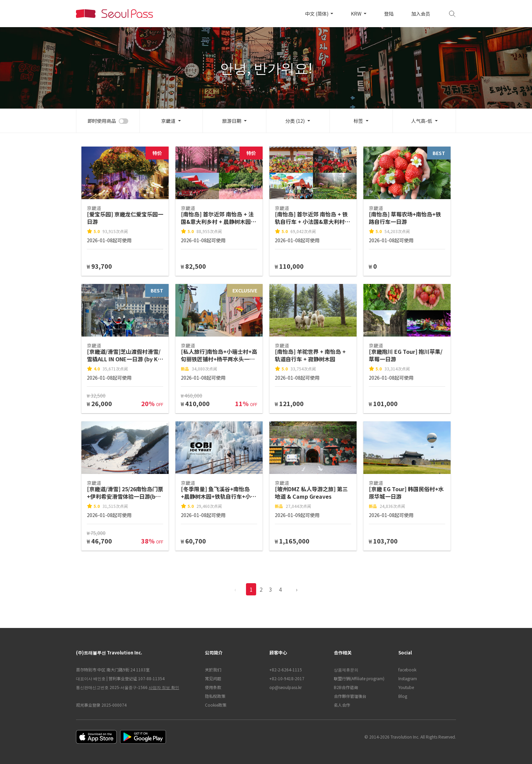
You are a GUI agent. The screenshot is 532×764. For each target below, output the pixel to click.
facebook (407, 670)
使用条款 (213, 687)
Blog (403, 696)
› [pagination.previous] (297, 589)
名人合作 (342, 705)
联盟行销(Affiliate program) (359, 678)
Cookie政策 (216, 705)
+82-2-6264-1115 (286, 670)
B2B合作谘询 (346, 687)
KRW (357, 14)
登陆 (389, 14)
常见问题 (213, 678)
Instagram (408, 678)
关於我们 (213, 670)
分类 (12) (295, 121)
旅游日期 (232, 121)
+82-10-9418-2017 (287, 678)
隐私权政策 (215, 696)
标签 (358, 121)
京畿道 (168, 121)
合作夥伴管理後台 (350, 696)
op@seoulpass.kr (286, 687)
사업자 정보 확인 (164, 687)
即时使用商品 (102, 121)
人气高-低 (422, 121)
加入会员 (421, 14)
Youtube (406, 687)
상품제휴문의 (346, 670)
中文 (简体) (317, 14)
